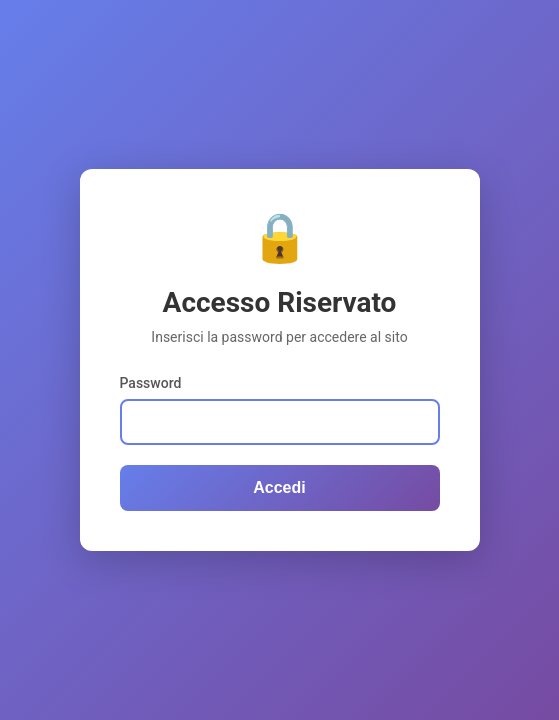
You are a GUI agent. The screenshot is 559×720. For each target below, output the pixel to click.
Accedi (279, 487)
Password (151, 383)
